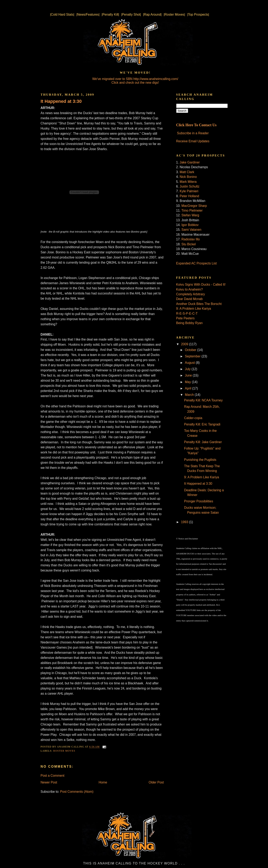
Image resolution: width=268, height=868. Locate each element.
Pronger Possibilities (198, 501)
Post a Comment (53, 776)
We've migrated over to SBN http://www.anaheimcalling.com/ (135, 79)
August (190, 363)
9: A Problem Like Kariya (194, 309)
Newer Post (49, 782)
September (193, 356)
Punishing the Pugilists (200, 460)
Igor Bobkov (190, 225)
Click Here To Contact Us (196, 125)
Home (103, 782)
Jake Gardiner (190, 162)
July (188, 369)
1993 (185, 522)
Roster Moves (64, 751)
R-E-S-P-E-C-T (187, 313)
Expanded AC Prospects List (197, 263)
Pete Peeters (185, 318)
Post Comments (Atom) (77, 792)
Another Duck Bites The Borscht (199, 304)
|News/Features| (88, 14)
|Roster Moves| (174, 14)
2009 (185, 344)
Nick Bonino (188, 177)
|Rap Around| (152, 14)
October (191, 350)
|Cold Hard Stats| (62, 14)
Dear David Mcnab (189, 299)
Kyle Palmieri (189, 191)
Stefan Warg (190, 215)
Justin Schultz (190, 186)
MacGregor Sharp (194, 206)
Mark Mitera (188, 182)
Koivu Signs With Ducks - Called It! (201, 285)
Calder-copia (193, 418)
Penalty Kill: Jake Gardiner (203, 442)
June (189, 375)
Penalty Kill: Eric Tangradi (202, 424)
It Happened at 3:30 (61, 101)
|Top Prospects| (198, 14)
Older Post (156, 782)
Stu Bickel (189, 244)
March (190, 395)
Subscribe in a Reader (193, 133)
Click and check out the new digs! (135, 83)
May (188, 382)
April (189, 388)
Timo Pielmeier (192, 210)
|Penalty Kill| (110, 14)
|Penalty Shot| (131, 14)
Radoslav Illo (191, 239)
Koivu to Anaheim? (190, 289)
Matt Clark (187, 172)
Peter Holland (189, 196)
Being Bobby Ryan (189, 323)
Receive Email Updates (193, 141)
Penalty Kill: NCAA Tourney (203, 400)
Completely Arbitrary (191, 294)
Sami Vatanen (192, 230)
